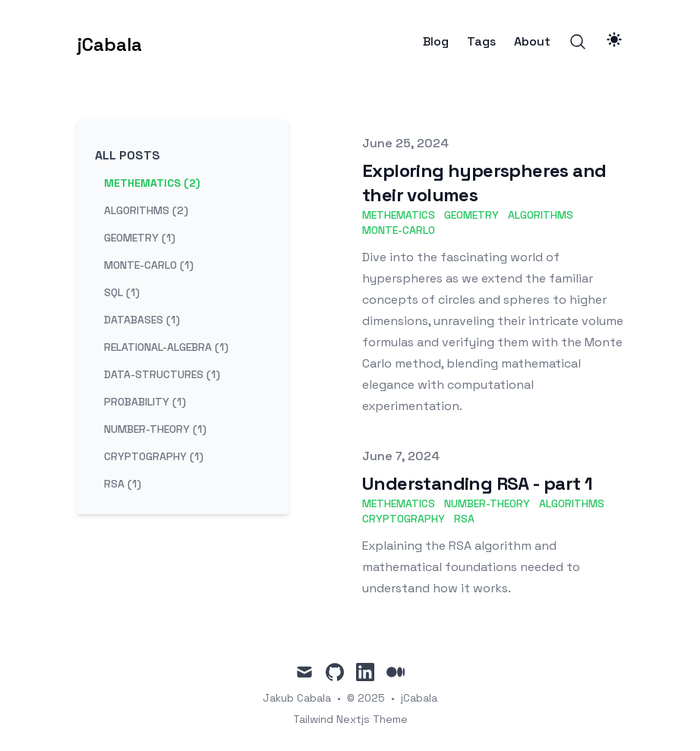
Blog (436, 42)
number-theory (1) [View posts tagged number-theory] (155, 429)
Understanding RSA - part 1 (477, 483)
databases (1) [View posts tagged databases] (142, 320)
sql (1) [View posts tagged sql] (122, 292)
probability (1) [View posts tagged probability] (145, 402)
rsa (464, 519)
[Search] (578, 42)
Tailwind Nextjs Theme (350, 719)
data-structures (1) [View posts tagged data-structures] (162, 374)
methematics (399, 215)
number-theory (487, 503)
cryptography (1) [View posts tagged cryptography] (154, 456)
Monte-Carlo (399, 230)
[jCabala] (109, 42)
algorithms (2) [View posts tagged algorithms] (146, 210)
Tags (481, 42)
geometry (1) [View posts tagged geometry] (140, 238)
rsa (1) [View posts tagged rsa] (123, 484)
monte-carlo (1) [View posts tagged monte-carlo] (149, 265)
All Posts (128, 155)
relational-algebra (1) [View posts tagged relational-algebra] (166, 347)
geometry (471, 215)
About (532, 42)
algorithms (541, 215)
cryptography (404, 519)
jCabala (419, 698)
